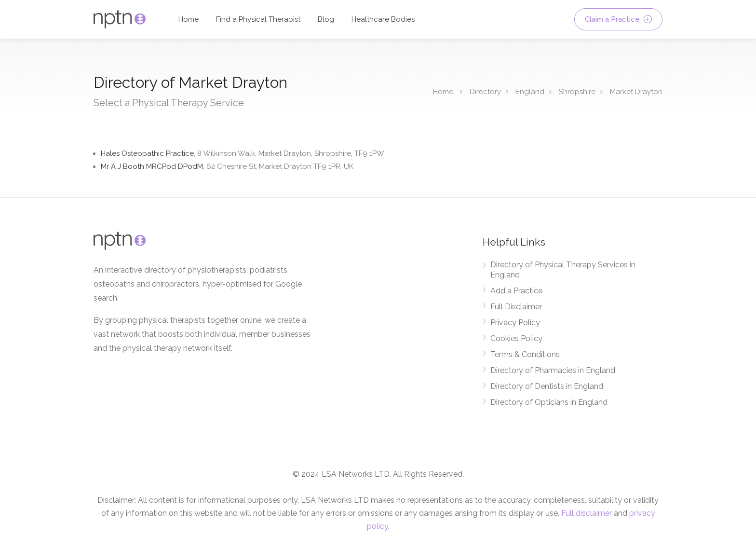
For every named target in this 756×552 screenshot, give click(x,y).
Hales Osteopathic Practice (243, 153)
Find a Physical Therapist (258, 19)
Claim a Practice (618, 19)
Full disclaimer (587, 513)
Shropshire (577, 92)
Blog (326, 19)
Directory (485, 92)
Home (189, 19)
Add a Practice (516, 291)
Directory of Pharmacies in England (553, 370)
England (530, 92)
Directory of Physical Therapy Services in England (563, 270)
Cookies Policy (516, 338)
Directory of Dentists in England (547, 386)
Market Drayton (636, 92)
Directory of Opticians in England (549, 402)
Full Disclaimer (516, 307)
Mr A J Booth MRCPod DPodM (227, 166)
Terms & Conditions (525, 354)
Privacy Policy (515, 323)
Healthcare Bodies (383, 19)
